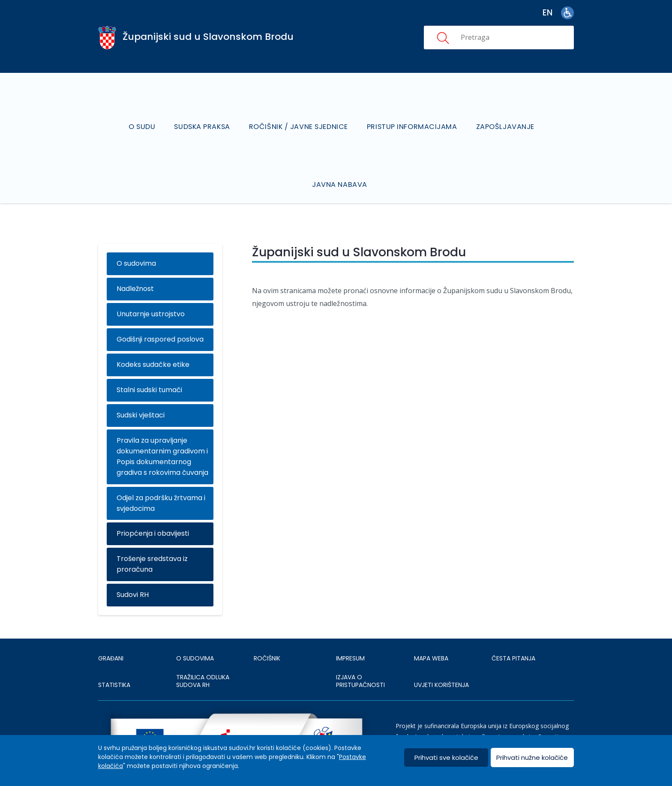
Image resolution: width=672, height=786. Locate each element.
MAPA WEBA (431, 636)
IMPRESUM (350, 636)
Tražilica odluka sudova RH (203, 659)
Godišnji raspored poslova (160, 317)
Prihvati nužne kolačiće (532, 757)
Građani (111, 636)
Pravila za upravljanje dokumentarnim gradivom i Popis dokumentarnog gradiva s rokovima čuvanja (162, 435)
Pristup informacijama (413, 115)
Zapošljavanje (506, 115)
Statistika (114, 663)
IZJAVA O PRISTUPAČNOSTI (360, 659)
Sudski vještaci (141, 393)
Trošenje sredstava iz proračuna (152, 542)
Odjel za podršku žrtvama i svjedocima (161, 481)
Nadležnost (135, 267)
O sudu (142, 115)
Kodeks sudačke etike (153, 343)
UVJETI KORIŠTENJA (441, 663)
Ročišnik (267, 636)
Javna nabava (340, 162)
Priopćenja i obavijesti (153, 511)
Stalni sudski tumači (149, 368)
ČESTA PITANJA (513, 636)
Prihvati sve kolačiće (446, 757)
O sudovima (136, 241)
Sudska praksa (203, 115)
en (547, 13)
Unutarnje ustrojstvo (151, 292)
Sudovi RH (133, 573)
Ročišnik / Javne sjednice (299, 115)
